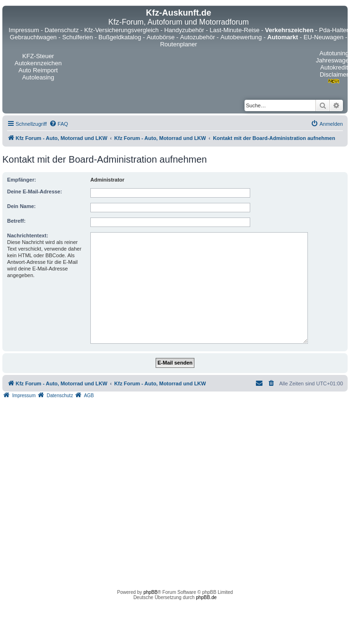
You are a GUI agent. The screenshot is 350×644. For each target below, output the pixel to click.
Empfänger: (22, 180)
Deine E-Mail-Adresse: (35, 191)
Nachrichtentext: (28, 235)
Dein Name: (22, 206)
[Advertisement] (89, 492)
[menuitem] (59, 124)
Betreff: (16, 221)
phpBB (150, 592)
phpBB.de (206, 597)
